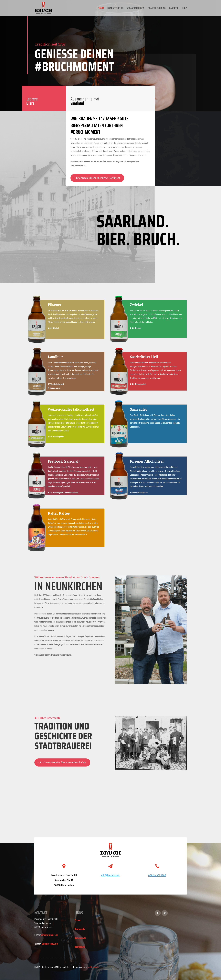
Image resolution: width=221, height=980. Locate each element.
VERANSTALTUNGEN (136, 9)
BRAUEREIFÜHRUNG (157, 9)
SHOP (184, 9)
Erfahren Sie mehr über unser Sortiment (98, 178)
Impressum (80, 947)
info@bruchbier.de (50, 935)
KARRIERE (174, 9)
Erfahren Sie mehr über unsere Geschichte (63, 762)
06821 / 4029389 (157, 875)
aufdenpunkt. (94, 967)
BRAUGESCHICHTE (115, 9)
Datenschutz (80, 938)
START (101, 9)
